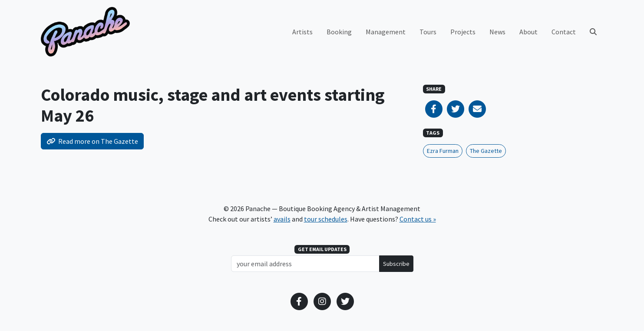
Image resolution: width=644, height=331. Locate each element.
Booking (339, 32)
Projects (463, 32)
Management (386, 32)
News (497, 32)
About (528, 32)
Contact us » (418, 219)
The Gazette (486, 151)
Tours (428, 32)
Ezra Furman (443, 151)
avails (282, 219)
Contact (564, 32)
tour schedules (326, 219)
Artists (302, 32)
